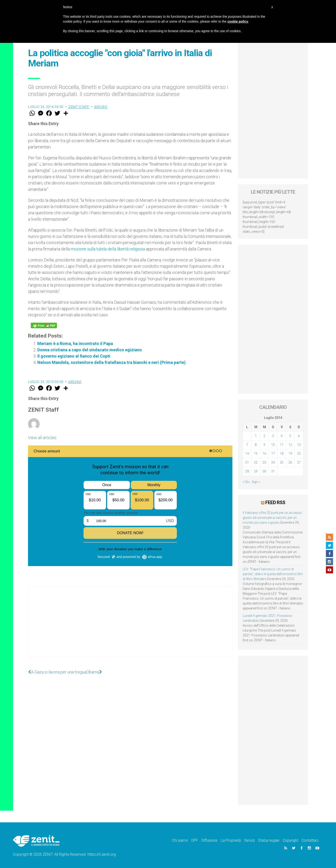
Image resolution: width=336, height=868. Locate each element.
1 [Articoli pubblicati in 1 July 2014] (256, 436)
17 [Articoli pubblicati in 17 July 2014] (273, 454)
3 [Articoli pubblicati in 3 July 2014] (273, 436)
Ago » (256, 482)
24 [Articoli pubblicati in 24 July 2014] (273, 462)
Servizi (249, 840)
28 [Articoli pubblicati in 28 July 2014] (247, 471)
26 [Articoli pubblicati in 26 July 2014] (290, 462)
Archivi (101, 107)
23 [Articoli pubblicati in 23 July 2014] (264, 462)
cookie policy (238, 21)
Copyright (290, 840)
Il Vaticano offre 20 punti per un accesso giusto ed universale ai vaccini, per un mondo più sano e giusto (272, 518)
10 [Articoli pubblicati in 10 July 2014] (273, 445)
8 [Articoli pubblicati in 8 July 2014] (256, 445)
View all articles (42, 438)
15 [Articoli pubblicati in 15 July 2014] (256, 454)
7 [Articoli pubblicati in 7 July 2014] (247, 445)
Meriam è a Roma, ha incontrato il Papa (75, 343)
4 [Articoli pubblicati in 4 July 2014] (282, 436)
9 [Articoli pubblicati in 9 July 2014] (264, 445)
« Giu (246, 482)
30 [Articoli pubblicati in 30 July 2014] (264, 471)
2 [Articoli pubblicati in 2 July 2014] (264, 436)
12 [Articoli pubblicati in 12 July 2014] (290, 445)
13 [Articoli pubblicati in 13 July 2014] (299, 445)
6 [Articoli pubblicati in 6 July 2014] (299, 436)
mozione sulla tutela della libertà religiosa (108, 249)
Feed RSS (275, 502)
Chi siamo (180, 840)
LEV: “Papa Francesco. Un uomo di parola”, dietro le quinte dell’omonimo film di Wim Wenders (273, 574)
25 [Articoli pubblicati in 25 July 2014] (282, 462)
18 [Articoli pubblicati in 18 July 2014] (282, 454)
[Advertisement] (130, 627)
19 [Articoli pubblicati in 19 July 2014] (290, 454)
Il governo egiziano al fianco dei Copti (74, 356)
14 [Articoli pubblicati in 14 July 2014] (247, 454)
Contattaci (310, 840)
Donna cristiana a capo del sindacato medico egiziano (90, 350)
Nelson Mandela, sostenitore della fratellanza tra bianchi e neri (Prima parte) (112, 362)
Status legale (269, 840)
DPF (195, 840)
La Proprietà (231, 840)
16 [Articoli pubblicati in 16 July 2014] (264, 454)
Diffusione (209, 840)
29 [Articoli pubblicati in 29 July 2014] (256, 471)
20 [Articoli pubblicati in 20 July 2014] (299, 454)
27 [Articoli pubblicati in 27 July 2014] (299, 462)
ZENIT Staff (79, 107)
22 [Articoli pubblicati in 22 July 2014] (256, 462)
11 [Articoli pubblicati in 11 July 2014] (282, 445)
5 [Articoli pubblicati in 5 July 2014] (290, 436)
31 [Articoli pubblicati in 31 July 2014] (273, 471)
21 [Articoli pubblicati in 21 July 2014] (247, 462)
